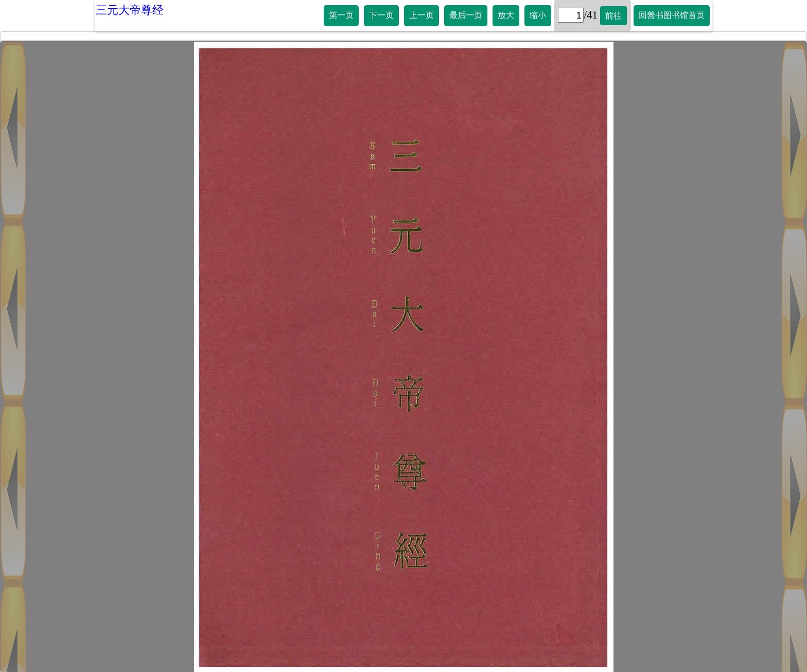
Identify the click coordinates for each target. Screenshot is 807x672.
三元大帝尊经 (130, 10)
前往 (613, 16)
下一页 (381, 15)
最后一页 (466, 15)
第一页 (341, 15)
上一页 (422, 15)
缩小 (538, 15)
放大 (506, 15)
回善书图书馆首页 (672, 15)
